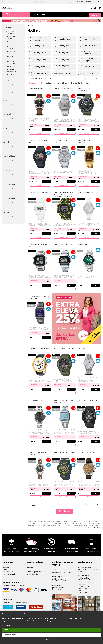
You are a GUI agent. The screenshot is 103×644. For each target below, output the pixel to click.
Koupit (46, 129)
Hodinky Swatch (9, 67)
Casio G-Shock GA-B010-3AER (64, 347)
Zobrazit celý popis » (94, 526)
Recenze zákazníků (10, 572)
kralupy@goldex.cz (59, 575)
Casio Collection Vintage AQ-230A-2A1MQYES (64, 400)
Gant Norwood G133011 (37, 399)
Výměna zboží (8, 568)
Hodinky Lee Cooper (11, 59)
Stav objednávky (38, 2)
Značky (10, 2)
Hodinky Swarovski (10, 51)
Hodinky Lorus (8, 41)
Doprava (18, 2)
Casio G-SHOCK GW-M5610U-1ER (40, 141)
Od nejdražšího (62, 83)
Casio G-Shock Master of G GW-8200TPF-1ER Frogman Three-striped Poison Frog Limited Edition (63, 195)
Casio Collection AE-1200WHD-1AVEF (40, 245)
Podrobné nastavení (10, 635)
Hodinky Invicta (9, 46)
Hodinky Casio (9, 34)
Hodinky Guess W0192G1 (87, 451)
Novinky (49, 83)
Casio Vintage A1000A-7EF (63, 88)
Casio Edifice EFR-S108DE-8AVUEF (63, 141)
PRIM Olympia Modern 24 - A (88, 192)
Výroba (27, 2)
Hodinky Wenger (9, 69)
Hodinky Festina (9, 36)
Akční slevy (95, 15)
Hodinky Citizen (9, 54)
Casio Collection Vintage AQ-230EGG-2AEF (39, 296)
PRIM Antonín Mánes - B (37, 88)
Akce (3, 2)
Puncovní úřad (8, 570)
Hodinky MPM (8, 49)
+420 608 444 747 (76, 2)
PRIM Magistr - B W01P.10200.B (39, 347)
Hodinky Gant (8, 56)
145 (97, 78)
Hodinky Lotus (8, 44)
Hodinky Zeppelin (10, 72)
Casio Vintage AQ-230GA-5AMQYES (88, 141)
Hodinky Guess (9, 74)
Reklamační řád (32, 572)
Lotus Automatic (84, 244)
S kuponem (33, 124)
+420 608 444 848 (85, 578)
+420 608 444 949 (59, 579)
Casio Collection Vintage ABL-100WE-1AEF (64, 245)
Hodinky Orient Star (10, 64)
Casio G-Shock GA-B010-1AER (88, 399)
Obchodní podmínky (34, 570)
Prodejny (37, 14)
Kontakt (30, 568)
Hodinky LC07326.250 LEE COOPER (38, 452)
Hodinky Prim (8, 39)
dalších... (65, 510)
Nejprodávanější (36, 83)
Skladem (91, 83)
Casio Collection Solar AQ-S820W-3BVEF (88, 89)
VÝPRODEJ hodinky (10, 31)
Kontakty (49, 2)
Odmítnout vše (52, 640)
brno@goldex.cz (84, 574)
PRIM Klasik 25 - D (84, 347)
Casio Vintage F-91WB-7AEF (39, 192)
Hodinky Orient (9, 61)
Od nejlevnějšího (78, 83)
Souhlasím (7, 630)
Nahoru (33, 503)
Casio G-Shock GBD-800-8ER (64, 451)
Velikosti (45, 14)
